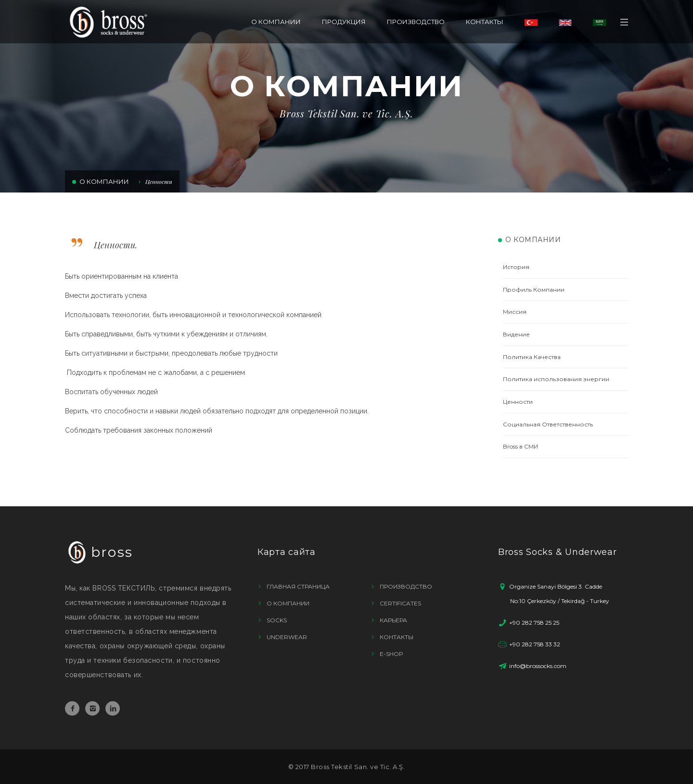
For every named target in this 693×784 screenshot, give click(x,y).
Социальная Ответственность (548, 424)
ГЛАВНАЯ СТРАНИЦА (298, 586)
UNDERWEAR (287, 637)
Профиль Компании (534, 289)
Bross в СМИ (520, 446)
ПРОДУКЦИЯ (344, 22)
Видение (516, 334)
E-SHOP (391, 654)
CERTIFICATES (400, 603)
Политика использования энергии (556, 379)
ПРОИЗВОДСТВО (416, 22)
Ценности (159, 181)
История (516, 267)
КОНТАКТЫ (485, 22)
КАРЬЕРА (393, 620)
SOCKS (277, 620)
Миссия (515, 312)
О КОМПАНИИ (276, 22)
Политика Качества (532, 357)
